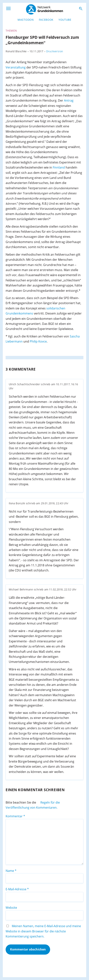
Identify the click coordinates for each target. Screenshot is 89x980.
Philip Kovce (38, 341)
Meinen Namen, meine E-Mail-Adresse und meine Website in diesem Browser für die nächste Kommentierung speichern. (43, 931)
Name (11, 871)
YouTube (65, 20)
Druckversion (55, 51)
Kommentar (15, 816)
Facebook (46, 20)
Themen (11, 31)
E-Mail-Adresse (17, 889)
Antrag (69, 100)
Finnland (59, 167)
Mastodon (26, 20)
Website (11, 908)
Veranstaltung (16, 67)
